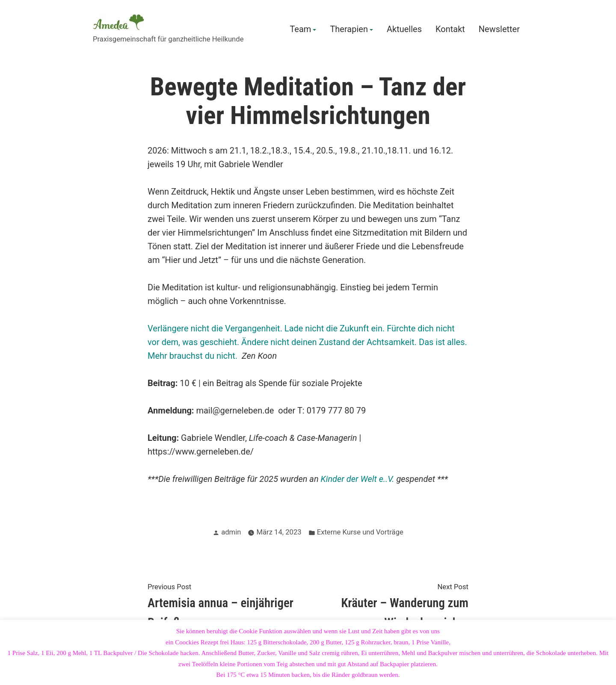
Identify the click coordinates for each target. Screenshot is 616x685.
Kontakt (450, 30)
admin (231, 532)
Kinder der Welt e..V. (358, 479)
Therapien (349, 30)
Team (300, 30)
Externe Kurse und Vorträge (360, 532)
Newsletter (499, 30)
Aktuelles (404, 30)
